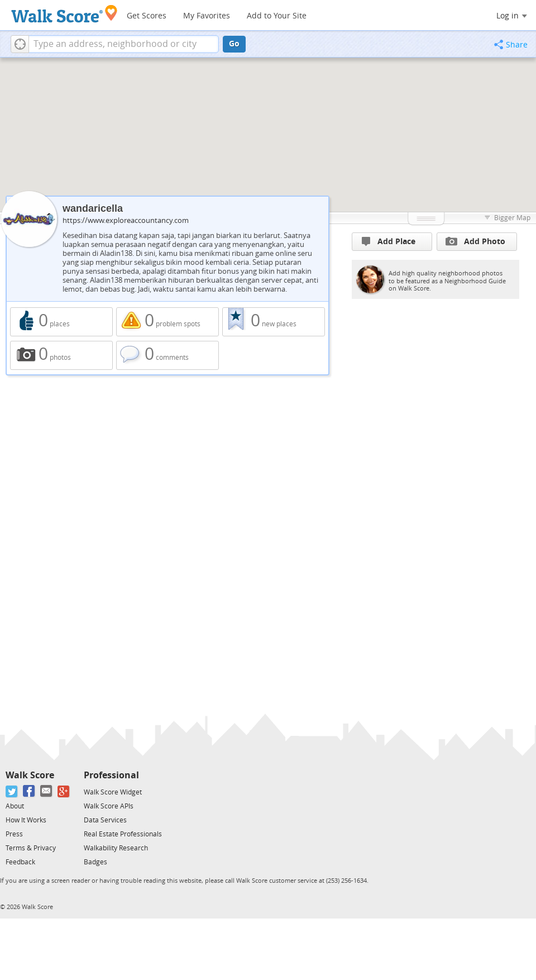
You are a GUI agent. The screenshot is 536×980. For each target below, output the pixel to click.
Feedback (20, 862)
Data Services (105, 820)
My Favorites (207, 16)
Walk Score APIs (109, 806)
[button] (20, 44)
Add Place (389, 242)
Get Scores (147, 16)
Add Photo (475, 241)
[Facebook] (29, 791)
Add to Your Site (277, 16)
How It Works (26, 820)
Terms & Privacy (31, 848)
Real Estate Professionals (123, 834)
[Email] (47, 791)
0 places (61, 322)
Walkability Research (116, 848)
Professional (111, 775)
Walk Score (30, 775)
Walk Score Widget (113, 792)
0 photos (61, 355)
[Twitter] (12, 791)
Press (14, 834)
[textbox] (124, 44)
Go (234, 44)
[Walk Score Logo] (64, 14)
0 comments (167, 355)
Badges (95, 862)
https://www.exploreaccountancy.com (126, 220)
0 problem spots (167, 322)
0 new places (274, 322)
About (15, 806)
